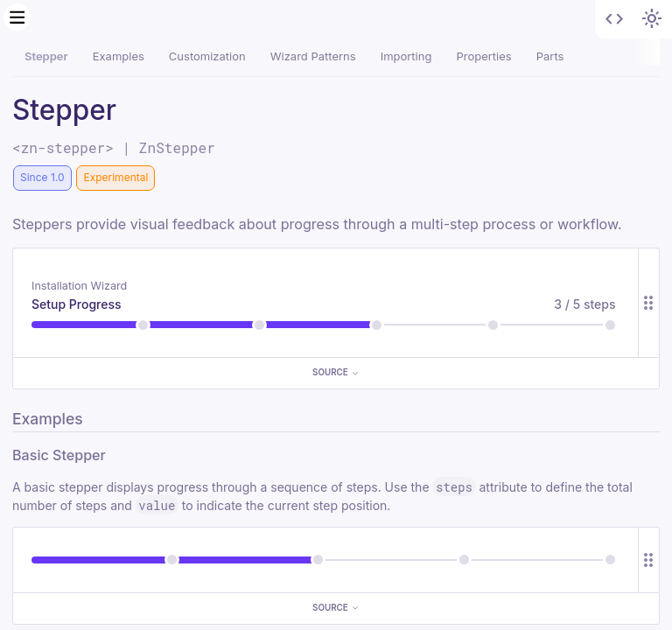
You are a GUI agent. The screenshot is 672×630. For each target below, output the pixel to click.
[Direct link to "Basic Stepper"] (116, 455)
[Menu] (17, 17)
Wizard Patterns (313, 56)
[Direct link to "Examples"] (94, 419)
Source (336, 372)
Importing (406, 56)
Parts (550, 56)
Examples (119, 56)
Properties (483, 56)
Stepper (46, 56)
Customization (207, 56)
